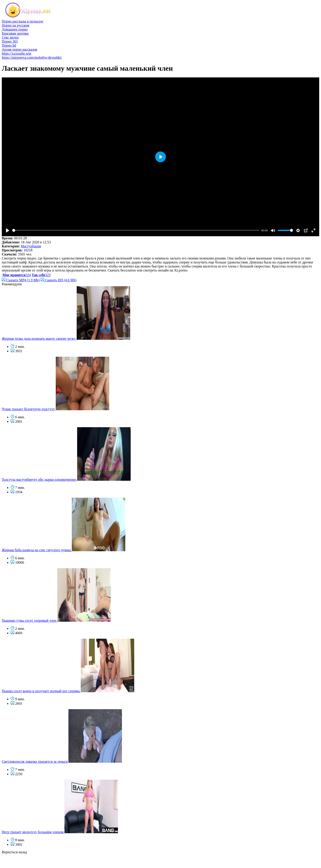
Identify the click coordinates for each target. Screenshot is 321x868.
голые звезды (12, 860)
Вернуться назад (14, 852)
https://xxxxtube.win (16, 53)
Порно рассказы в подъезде (23, 21)
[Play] (8, 230)
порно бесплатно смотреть (22, 856)
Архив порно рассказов (20, 49)
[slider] (136, 230)
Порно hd (9, 45)
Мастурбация (31, 246)
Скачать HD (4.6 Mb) (59, 280)
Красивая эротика (15, 33)
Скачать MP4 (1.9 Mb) (21, 280)
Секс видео (10, 37)
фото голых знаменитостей (22, 864)
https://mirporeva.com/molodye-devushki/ (32, 57)
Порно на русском (15, 25)
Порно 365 (10, 41)
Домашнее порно (15, 29)
